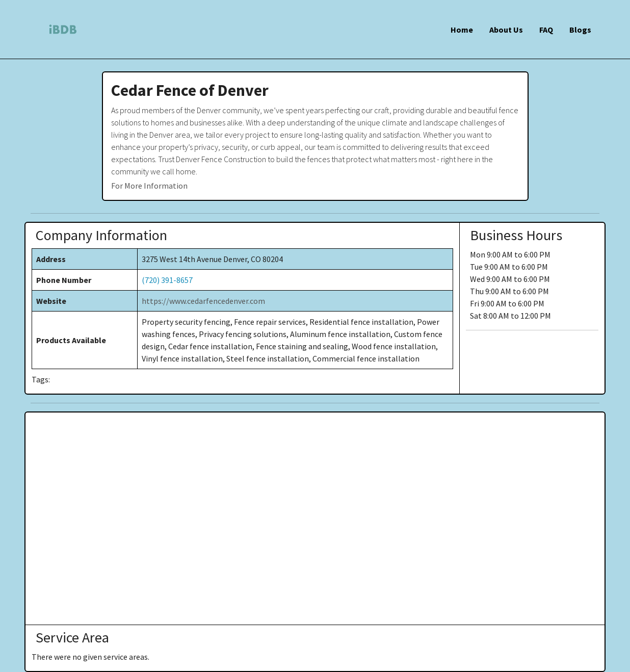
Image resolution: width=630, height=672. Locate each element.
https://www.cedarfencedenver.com (203, 301)
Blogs (580, 30)
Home (462, 30)
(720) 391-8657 (167, 280)
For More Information (149, 186)
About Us (506, 30)
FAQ (546, 30)
